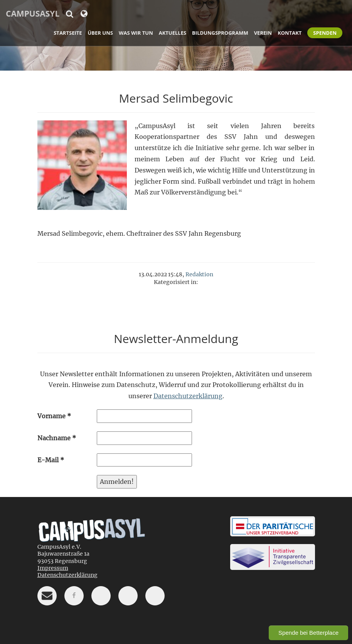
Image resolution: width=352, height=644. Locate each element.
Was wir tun (136, 33)
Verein (263, 33)
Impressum (53, 568)
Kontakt (290, 33)
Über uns (100, 33)
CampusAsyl (33, 14)
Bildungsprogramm (220, 33)
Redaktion (199, 274)
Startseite (68, 33)
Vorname (54, 416)
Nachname (57, 438)
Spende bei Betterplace (308, 633)
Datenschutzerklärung (188, 396)
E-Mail (51, 460)
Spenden (325, 33)
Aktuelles (173, 33)
